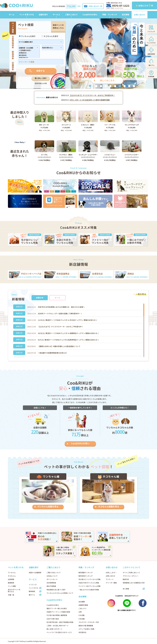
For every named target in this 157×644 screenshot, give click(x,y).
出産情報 (11, 579)
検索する (41, 71)
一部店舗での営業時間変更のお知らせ (52, 353)
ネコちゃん (12, 576)
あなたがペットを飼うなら (14, 591)
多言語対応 (82, 632)
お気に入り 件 (144, 5)
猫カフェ (32, 595)
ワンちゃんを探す (27, 36)
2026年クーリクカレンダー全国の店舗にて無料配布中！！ (60, 314)
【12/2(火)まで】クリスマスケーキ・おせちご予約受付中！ (92, 95)
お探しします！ (111, 573)
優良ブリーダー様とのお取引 (57, 609)
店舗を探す (43, 15)
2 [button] (101, 86)
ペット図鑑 (12, 586)
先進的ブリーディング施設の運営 (58, 612)
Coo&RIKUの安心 (90, 15)
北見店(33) (27, 53)
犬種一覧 (11, 595)
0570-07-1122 (118, 6)
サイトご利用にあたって (131, 573)
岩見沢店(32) (27, 58)
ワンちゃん (12, 573)
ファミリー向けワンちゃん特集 (89, 586)
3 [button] (106, 86)
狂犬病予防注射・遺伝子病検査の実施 (60, 622)
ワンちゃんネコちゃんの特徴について (60, 593)
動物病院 (32, 591)
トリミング (33, 585)
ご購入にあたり (71, 15)
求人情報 (126, 589)
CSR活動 (82, 619)
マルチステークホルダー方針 (89, 622)
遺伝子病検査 (51, 586)
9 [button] (134, 86)
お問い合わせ (139, 15)
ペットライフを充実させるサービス (59, 632)
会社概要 (82, 602)
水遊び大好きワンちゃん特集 (89, 583)
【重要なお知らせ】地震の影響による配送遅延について (59, 346)
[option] (78, 53)
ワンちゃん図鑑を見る (48, 507)
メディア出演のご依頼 (86, 629)
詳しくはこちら (107, 80)
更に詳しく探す (41, 78)
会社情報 (125, 15)
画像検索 (11, 583)
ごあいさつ (82, 609)
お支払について (52, 576)
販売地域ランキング (86, 576)
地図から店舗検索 (35, 573)
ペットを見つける (27, 15)
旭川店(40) (27, 55)
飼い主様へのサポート (54, 629)
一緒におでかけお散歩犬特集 (89, 590)
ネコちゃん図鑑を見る (109, 507)
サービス (56, 15)
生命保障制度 (51, 583)
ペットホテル (33, 588)
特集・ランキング (110, 15)
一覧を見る (141, 294)
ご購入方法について (54, 573)
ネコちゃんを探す (50, 36)
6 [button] (120, 86)
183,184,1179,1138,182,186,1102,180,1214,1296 (27, 52)
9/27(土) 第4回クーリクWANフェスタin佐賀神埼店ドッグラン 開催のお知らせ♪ (68, 340)
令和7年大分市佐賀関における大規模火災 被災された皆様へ (61, 307)
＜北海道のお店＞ (27, 50)
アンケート (110, 579)
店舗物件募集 (83, 605)
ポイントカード (52, 579)
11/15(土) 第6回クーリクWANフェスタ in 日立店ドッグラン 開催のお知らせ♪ (68, 320)
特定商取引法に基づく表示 (56, 590)
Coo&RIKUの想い (80, 443)
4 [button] (110, 86)
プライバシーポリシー (131, 576)
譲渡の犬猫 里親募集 (86, 626)
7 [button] (125, 86)
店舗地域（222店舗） (27, 48)
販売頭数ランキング (86, 573)
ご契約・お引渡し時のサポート (58, 626)
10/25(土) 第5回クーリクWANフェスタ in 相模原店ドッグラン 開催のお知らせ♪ (68, 333)
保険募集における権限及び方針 (134, 583)
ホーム (12, 15)
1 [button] (96, 86)
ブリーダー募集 (111, 583)
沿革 (80, 612)
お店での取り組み (53, 619)
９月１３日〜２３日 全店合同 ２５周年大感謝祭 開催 (89, 100)
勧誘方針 (126, 579)
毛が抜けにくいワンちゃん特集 (89, 579)
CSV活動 (82, 615)
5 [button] (115, 86)
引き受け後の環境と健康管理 (57, 615)
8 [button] (129, 86)
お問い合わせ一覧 (93, 6)
